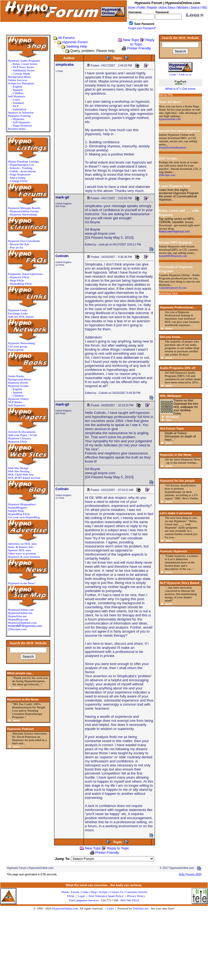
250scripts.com (17, 629)
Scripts (103, 892)
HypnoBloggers (18, 507)
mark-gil (62, 197)
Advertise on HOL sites (22, 544)
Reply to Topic (118, 848)
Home (65, 892)
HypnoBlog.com (18, 619)
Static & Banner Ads (20, 547)
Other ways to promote (22, 553)
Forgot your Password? (142, 28)
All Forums (66, 38)
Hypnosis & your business (24, 557)
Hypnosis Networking (23, 214)
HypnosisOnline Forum (24, 211)
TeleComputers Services (84, 900)
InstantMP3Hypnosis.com (173, 256)
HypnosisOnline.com (65, 908)
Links (110, 908)
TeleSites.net (141, 908)
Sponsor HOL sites (19, 550)
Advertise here (168, 293)
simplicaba (65, 64)
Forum (75, 892)
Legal (81, 896)
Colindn (62, 256)
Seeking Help (77, 46)
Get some (189, 89)
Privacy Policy (136, 896)
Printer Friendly (139, 48)
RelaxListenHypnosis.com (174, 232)
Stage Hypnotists (20, 174)
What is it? (172, 89)
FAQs (71, 896)
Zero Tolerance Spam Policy (106, 896)
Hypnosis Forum (75, 42)
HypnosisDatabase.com (22, 623)
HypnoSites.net (17, 616)
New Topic (131, 40)
